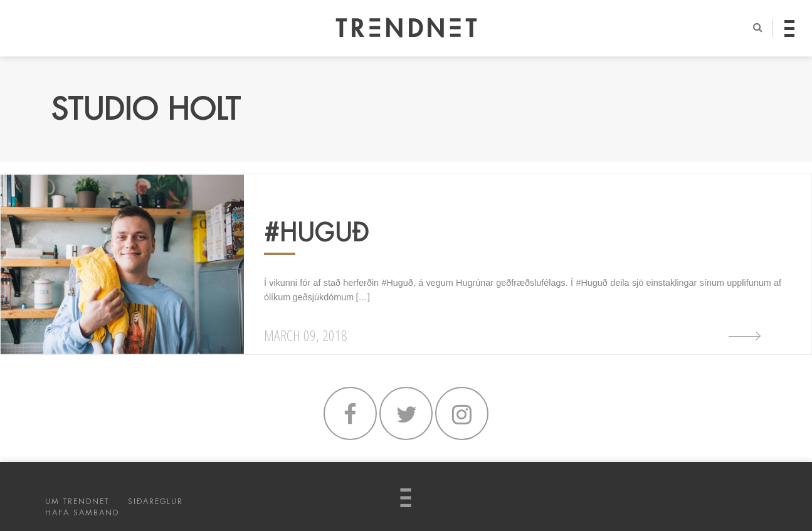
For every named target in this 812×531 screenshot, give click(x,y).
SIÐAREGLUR (156, 502)
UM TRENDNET (77, 502)
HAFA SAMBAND (82, 513)
